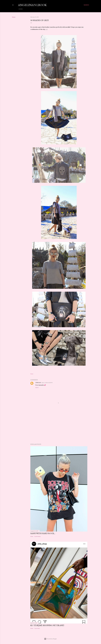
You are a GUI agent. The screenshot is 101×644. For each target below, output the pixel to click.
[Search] (86, 5)
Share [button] (14, 17)
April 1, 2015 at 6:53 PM (47, 383)
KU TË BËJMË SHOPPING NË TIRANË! (47, 625)
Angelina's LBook (32, 5)
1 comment (37, 628)
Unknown (38, 383)
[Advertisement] (59, 428)
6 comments (37, 536)
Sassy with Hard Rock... (43, 533)
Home (21, 9)
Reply (37, 388)
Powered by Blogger (50, 639)
